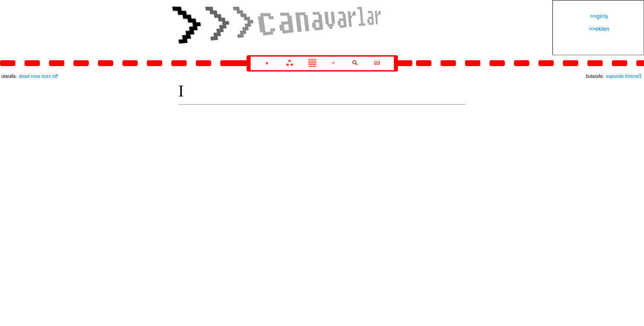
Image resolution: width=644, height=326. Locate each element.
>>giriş (598, 16)
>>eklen (598, 29)
